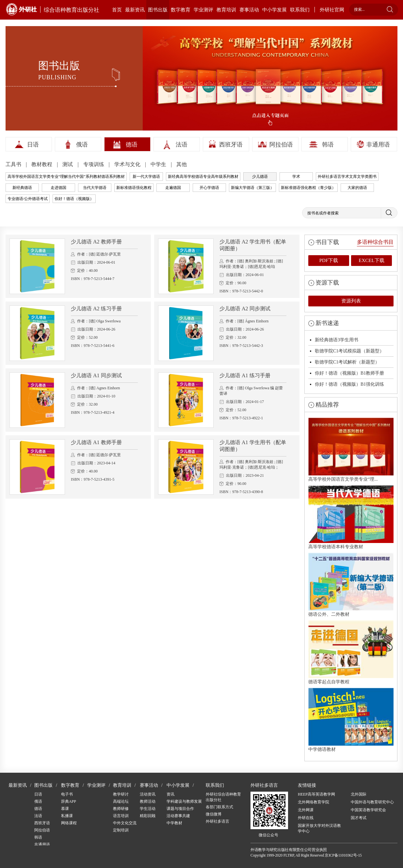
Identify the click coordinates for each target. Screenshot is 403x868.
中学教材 (174, 823)
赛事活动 (249, 10)
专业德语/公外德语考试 (28, 199)
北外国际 (359, 794)
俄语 (82, 145)
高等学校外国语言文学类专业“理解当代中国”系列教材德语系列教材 (66, 177)
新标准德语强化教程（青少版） (308, 188)
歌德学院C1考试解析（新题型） (347, 362)
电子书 (67, 794)
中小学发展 (274, 10)
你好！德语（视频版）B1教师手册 (349, 373)
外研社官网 (332, 10)
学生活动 (148, 809)
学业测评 (203, 10)
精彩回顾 (148, 816)
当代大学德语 (95, 188)
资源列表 (351, 301)
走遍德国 (173, 188)
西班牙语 (231, 145)
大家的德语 (357, 188)
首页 (117, 10)
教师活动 (148, 801)
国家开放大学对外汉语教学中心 (319, 828)
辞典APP (69, 801)
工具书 (14, 164)
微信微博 (214, 814)
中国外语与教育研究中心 (372, 802)
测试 (68, 164)
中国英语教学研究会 (368, 810)
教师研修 (121, 809)
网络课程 (69, 823)
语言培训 (121, 816)
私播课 (67, 816)
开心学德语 (209, 188)
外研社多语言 (218, 821)
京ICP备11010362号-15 (343, 855)
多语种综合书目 (375, 242)
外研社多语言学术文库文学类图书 (347, 177)
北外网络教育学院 (314, 802)
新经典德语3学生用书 (337, 340)
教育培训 (226, 10)
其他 (182, 164)
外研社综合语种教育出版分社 (223, 797)
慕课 (65, 809)
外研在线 (306, 818)
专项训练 (94, 164)
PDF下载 (329, 260)
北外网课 (306, 810)
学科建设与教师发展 (184, 801)
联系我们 (300, 10)
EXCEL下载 (371, 260)
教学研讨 (121, 794)
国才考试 (359, 818)
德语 (132, 145)
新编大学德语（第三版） (252, 188)
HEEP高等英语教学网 (316, 794)
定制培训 (121, 830)
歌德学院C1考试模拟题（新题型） (349, 351)
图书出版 (158, 10)
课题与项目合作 (180, 809)
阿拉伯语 (281, 145)
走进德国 (58, 188)
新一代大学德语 (146, 177)
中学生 (159, 164)
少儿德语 (260, 177)
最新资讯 (135, 10)
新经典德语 (22, 188)
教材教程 (42, 164)
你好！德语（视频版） (74, 199)
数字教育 (181, 10)
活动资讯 (148, 794)
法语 (182, 145)
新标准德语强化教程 (134, 188)
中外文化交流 (125, 823)
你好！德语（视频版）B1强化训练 (349, 384)
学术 (296, 177)
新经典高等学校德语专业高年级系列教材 (203, 177)
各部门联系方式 (219, 807)
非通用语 (378, 145)
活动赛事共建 (178, 816)
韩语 (328, 145)
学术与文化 (128, 164)
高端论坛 (121, 801)
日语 (33, 145)
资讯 (170, 794)
